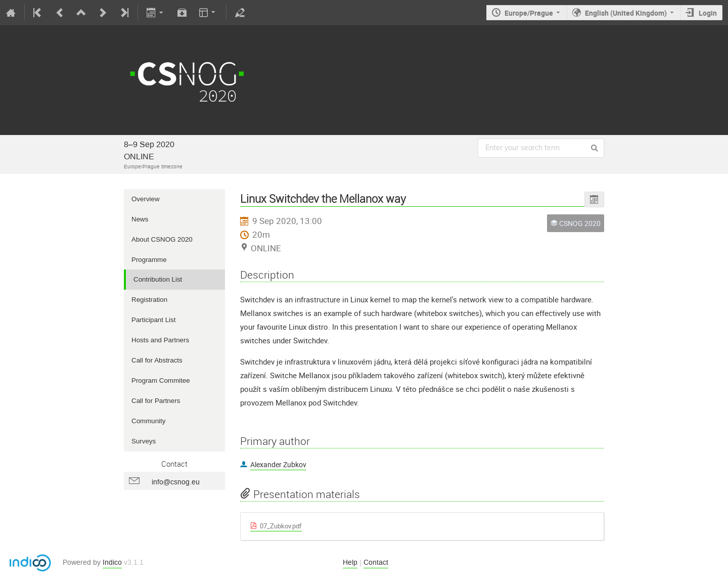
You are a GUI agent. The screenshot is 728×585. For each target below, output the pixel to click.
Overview (146, 199)
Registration (149, 300)
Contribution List (158, 279)
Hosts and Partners (160, 340)
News (140, 219)
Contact (376, 562)
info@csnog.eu (176, 482)
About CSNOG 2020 (162, 239)
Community (148, 421)
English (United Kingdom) (626, 13)
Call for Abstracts (157, 360)
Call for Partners (156, 401)
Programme (149, 260)
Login (708, 13)
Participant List (153, 320)
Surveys (144, 441)
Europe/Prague (529, 13)
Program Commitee (161, 380)
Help (350, 562)
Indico (112, 562)
